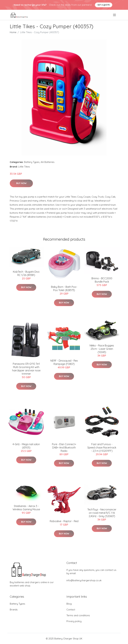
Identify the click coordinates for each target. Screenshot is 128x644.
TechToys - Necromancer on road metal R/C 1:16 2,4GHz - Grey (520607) (102, 513)
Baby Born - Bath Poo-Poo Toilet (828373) (64, 288)
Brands (14, 610)
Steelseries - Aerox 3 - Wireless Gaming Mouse (26, 508)
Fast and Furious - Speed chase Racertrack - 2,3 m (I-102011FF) (102, 448)
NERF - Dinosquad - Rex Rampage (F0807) (64, 362)
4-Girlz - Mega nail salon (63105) (26, 446)
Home (13, 32)
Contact (71, 610)
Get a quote (104, 5)
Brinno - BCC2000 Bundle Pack (102, 280)
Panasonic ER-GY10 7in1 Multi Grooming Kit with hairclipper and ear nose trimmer (26, 369)
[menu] (115, 15)
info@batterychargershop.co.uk (84, 580)
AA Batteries (48, 162)
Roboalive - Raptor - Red (64, 521)
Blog (69, 604)
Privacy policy (74, 621)
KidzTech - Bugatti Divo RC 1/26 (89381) (26, 273)
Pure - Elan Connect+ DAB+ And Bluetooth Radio (64, 448)
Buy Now (21, 183)
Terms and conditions (78, 615)
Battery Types (32, 162)
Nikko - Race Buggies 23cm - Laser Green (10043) (102, 349)
